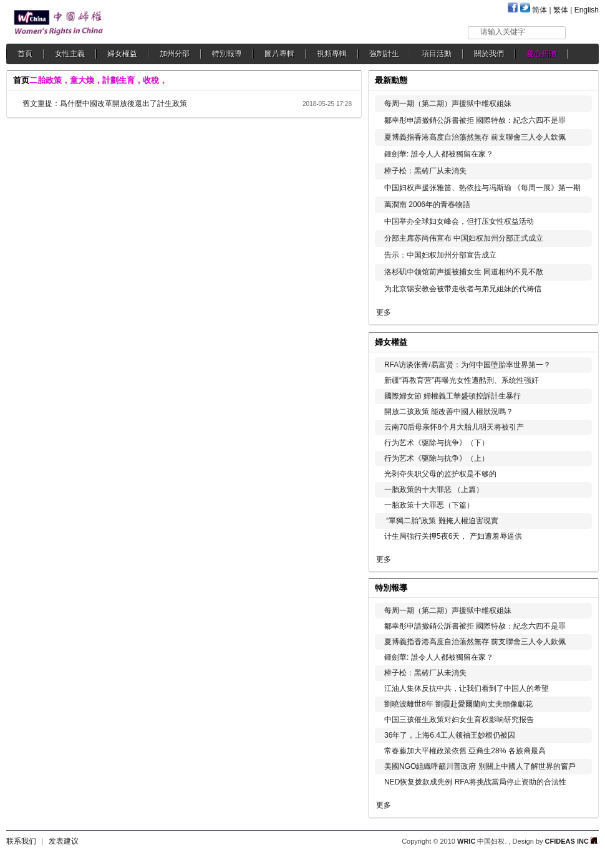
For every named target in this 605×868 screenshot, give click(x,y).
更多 (384, 312)
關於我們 (489, 54)
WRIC (466, 841)
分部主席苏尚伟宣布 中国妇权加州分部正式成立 (464, 238)
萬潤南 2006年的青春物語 (427, 205)
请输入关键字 (503, 32)
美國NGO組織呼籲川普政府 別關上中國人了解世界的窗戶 (480, 766)
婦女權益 (122, 54)
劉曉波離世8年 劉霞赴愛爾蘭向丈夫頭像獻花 (458, 704)
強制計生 (384, 54)
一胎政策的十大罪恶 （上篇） (434, 489)
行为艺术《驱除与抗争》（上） (437, 458)
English (587, 10)
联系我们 (21, 841)
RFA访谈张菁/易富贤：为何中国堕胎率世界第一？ (467, 365)
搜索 (583, 32)
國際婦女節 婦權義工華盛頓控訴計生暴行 (453, 396)
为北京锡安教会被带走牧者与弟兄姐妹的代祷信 (463, 289)
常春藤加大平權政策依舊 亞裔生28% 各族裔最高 (465, 751)
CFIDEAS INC (571, 841)
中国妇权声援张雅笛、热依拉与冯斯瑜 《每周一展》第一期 (482, 188)
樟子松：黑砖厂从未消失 (425, 171)
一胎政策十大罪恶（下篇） (429, 505)
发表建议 (64, 841)
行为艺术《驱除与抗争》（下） (437, 443)
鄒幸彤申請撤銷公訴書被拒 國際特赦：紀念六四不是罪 (475, 120)
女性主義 (70, 54)
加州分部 (175, 54)
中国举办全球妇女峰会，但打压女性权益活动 (459, 221)
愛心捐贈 (541, 54)
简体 (540, 10)
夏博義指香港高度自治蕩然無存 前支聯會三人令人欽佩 (475, 137)
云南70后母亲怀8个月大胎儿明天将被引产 (454, 427)
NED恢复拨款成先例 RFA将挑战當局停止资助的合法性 (475, 782)
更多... (580, 341)
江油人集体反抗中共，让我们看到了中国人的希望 (467, 688)
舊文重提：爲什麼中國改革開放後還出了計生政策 (105, 104)
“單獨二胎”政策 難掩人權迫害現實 (441, 521)
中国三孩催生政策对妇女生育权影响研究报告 (459, 720)
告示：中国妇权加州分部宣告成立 (440, 255)
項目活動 (437, 54)
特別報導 (227, 54)
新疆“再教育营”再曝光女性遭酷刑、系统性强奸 (462, 380)
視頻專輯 (332, 54)
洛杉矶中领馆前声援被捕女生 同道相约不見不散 (464, 272)
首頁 (25, 54)
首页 (21, 80)
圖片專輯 (279, 54)
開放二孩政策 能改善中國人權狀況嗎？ (449, 412)
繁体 (561, 10)
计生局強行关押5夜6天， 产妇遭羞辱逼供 (453, 536)
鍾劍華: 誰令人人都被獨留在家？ (439, 154)
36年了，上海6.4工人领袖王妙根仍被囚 (450, 735)
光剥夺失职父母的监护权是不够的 (440, 474)
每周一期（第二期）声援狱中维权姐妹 (448, 104)
